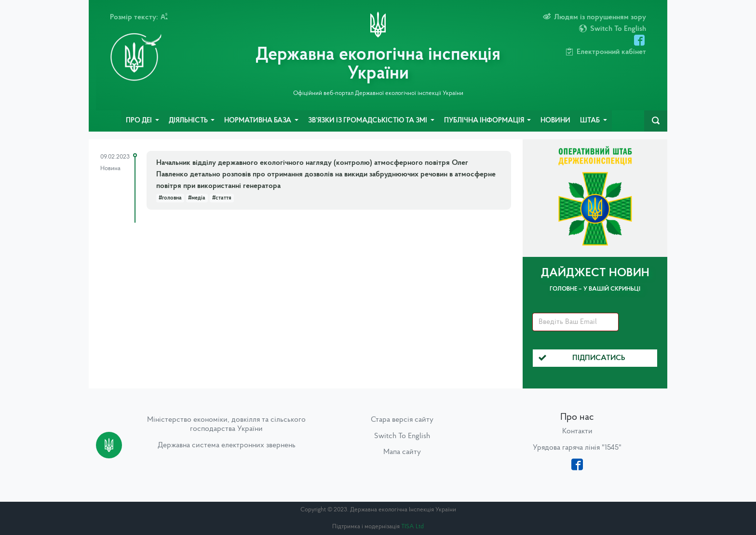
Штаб (591, 121)
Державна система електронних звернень (227, 445)
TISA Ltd (412, 527)
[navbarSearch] (656, 121)
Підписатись (582, 358)
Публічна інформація (485, 121)
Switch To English (402, 436)
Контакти (577, 431)
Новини (555, 121)
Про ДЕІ (140, 121)
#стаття (222, 198)
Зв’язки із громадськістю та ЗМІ (368, 121)
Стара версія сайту (402, 420)
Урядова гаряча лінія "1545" (577, 448)
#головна (170, 198)
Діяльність (189, 121)
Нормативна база (258, 121)
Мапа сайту (402, 452)
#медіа (197, 198)
